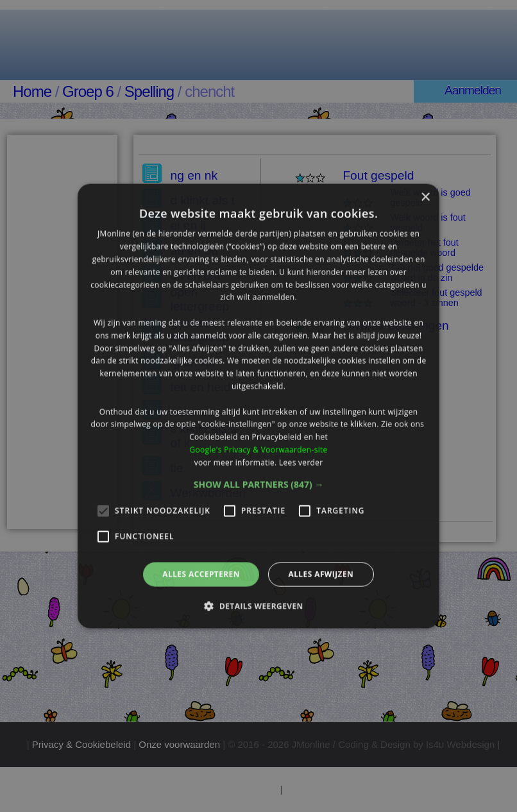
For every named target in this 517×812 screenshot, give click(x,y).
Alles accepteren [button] (201, 574)
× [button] (425, 198)
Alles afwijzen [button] (321, 574)
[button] (259, 484)
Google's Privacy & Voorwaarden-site (258, 449)
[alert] (258, 406)
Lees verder (301, 462)
